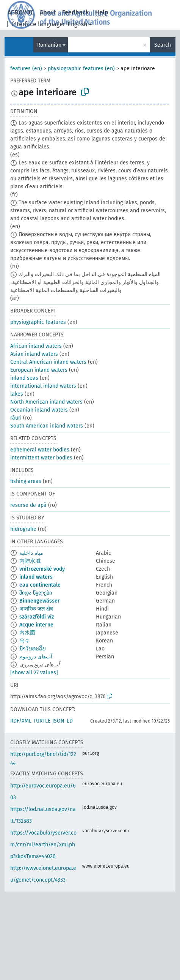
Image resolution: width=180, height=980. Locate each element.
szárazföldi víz (37, 617)
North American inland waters (46, 402)
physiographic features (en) (81, 69)
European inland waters (39, 370)
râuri (16, 418)
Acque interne (36, 625)
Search (163, 45)
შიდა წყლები (36, 593)
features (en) (26, 69)
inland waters (36, 577)
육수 (25, 641)
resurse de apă (28, 505)
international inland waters (43, 386)
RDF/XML (21, 721)
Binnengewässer (40, 601)
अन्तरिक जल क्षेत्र (36, 609)
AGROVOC (21, 12)
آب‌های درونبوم (36, 657)
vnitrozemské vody (42, 569)
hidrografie (23, 529)
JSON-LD (63, 721)
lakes (17, 394)
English (77, 24)
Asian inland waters (34, 354)
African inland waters (36, 346)
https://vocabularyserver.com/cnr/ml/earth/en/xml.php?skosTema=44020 (43, 845)
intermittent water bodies (41, 458)
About (48, 12)
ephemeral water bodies (40, 450)
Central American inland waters (48, 362)
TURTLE (42, 721)
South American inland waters (47, 426)
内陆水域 (30, 561)
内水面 (27, 633)
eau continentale (40, 585)
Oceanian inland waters (39, 410)
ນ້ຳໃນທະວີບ (33, 649)
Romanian (49, 45)
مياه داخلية (31, 553)
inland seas (24, 378)
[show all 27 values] (34, 673)
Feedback (76, 12)
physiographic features (38, 322)
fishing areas (26, 481)
